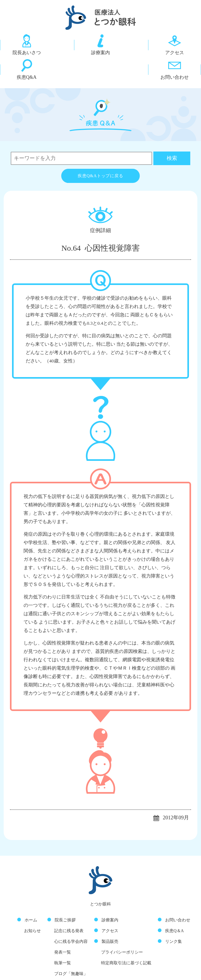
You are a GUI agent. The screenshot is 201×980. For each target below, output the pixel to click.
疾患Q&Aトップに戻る (101, 149)
